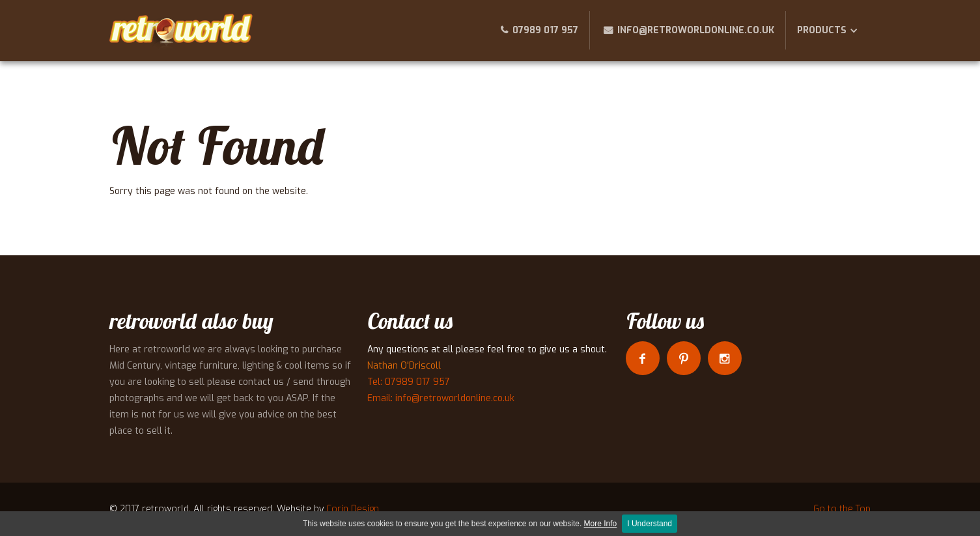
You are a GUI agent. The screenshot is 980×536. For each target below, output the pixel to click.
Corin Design (353, 509)
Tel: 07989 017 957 (409, 382)
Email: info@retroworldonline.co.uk (441, 398)
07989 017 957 (545, 30)
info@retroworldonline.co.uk (696, 30)
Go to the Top (842, 509)
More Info (601, 524)
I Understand (650, 524)
